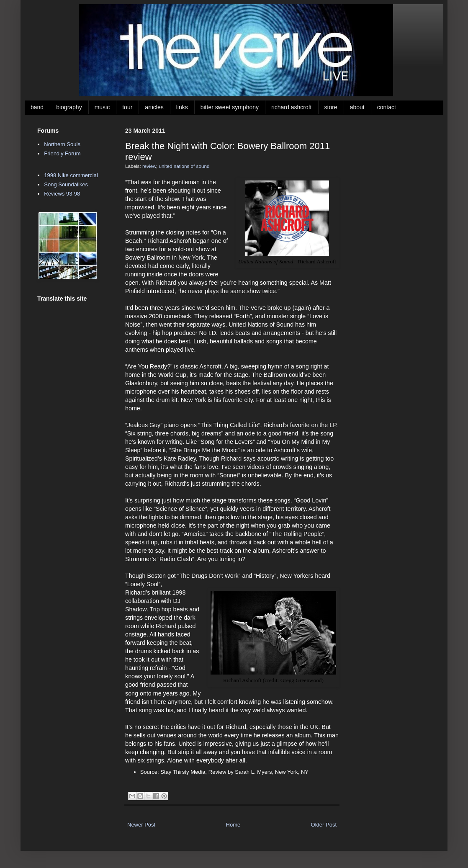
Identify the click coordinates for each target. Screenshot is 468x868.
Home (233, 825)
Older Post (324, 825)
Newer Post (141, 825)
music (102, 107)
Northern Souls (62, 144)
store (331, 107)
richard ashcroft (291, 107)
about (357, 107)
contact (387, 107)
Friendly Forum (62, 153)
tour (127, 107)
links (182, 107)
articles (154, 107)
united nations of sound (184, 166)
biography (69, 107)
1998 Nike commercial (71, 175)
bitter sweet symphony (230, 107)
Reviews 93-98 (62, 194)
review (149, 166)
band (37, 107)
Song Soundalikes (66, 184)
